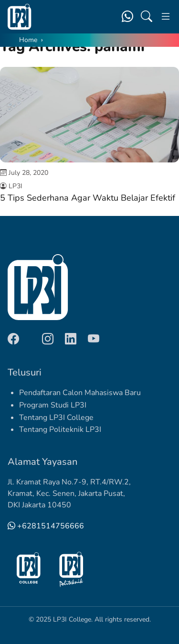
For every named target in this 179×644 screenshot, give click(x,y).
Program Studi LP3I (53, 405)
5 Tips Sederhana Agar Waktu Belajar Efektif (88, 198)
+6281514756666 (46, 526)
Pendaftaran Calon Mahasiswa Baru (80, 393)
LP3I (16, 186)
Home (28, 40)
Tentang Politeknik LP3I (60, 429)
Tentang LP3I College (56, 418)
